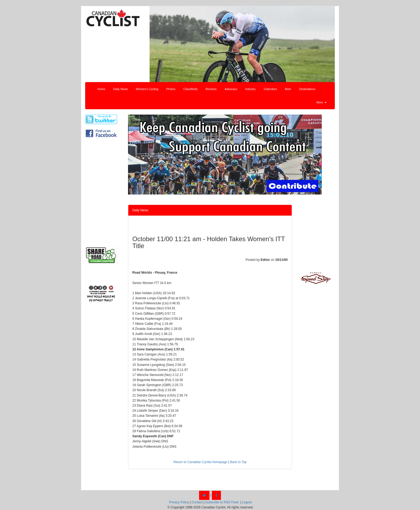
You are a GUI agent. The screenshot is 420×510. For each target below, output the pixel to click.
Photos (171, 89)
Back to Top (238, 462)
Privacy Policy (179, 502)
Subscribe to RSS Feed (222, 502)
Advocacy (231, 89)
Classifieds (190, 89)
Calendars (270, 89)
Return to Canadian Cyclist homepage (200, 462)
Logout (247, 502)
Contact (197, 502)
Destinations (307, 89)
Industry (251, 89)
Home (101, 89)
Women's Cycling (147, 89)
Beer (288, 89)
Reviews (211, 89)
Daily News (120, 89)
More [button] (322, 102)
